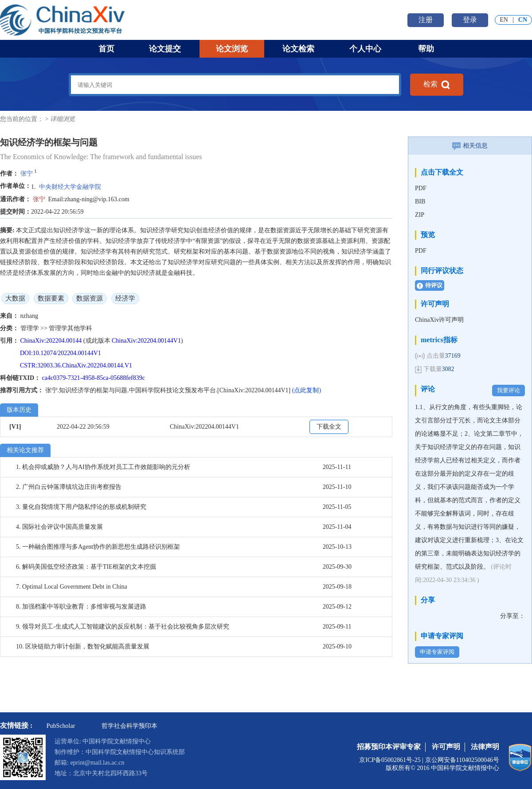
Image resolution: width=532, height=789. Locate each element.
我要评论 (509, 390)
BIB (420, 201)
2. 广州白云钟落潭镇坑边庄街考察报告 (69, 487)
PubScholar (61, 726)
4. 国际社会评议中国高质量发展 (59, 527)
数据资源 (90, 298)
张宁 (27, 174)
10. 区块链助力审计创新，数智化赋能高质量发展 (83, 646)
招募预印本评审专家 (389, 747)
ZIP (420, 215)
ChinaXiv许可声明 (439, 320)
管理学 (31, 328)
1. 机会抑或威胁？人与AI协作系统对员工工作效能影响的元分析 (103, 467)
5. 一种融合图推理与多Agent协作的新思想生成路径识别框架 (98, 547)
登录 (470, 20)
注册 (426, 20)
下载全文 (329, 427)
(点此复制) (307, 390)
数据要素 (51, 298)
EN (504, 20)
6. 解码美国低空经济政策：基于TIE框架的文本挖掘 (86, 567)
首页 (106, 49)
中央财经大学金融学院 (70, 187)
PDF (421, 188)
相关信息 (470, 146)
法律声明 (485, 747)
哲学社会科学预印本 (129, 726)
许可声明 (446, 747)
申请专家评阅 (437, 652)
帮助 (426, 49)
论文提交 (165, 49)
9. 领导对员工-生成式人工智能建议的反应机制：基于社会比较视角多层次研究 (123, 627)
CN (523, 20)
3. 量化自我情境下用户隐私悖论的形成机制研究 (81, 507)
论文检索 (298, 49)
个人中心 (365, 49)
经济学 (125, 298)
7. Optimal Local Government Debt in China (72, 587)
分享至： (512, 616)
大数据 (15, 298)
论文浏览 (232, 49)
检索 (437, 85)
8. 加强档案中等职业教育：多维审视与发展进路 (81, 607)
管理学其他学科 (70, 328)
